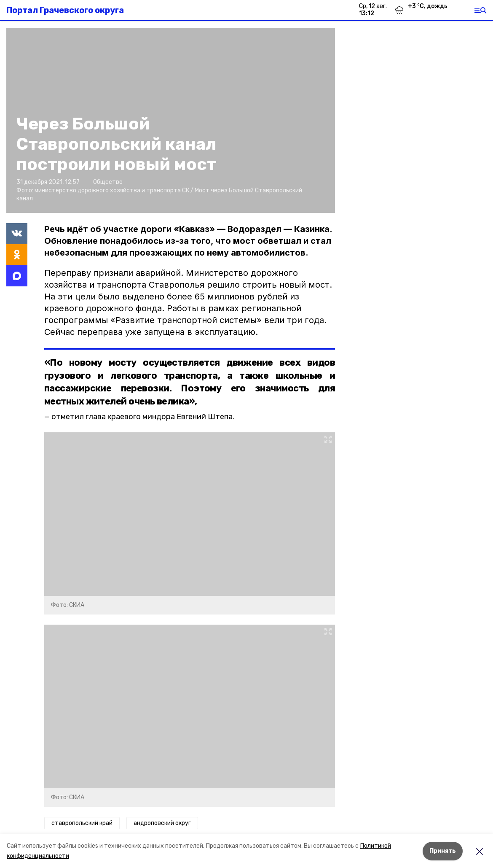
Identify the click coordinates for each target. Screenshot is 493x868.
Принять (443, 851)
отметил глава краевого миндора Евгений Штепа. (143, 417)
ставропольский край (82, 823)
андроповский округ (162, 823)
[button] (190, 514)
